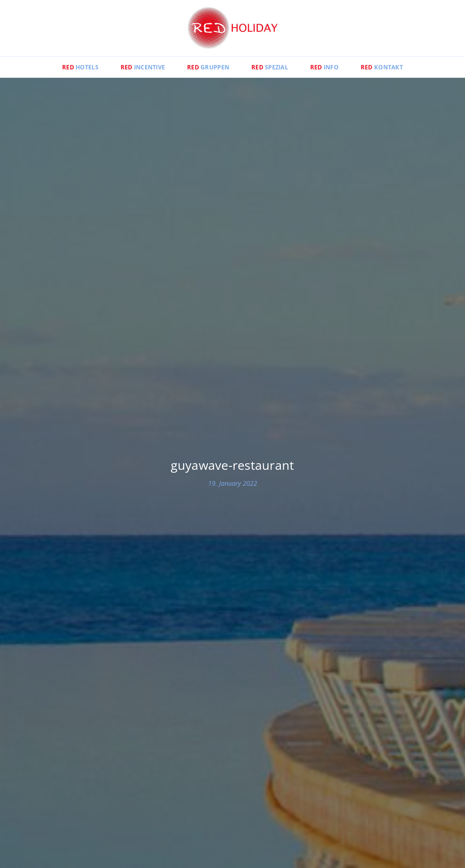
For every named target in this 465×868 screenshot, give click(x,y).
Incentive (143, 67)
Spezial (270, 67)
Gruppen (208, 67)
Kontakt (382, 67)
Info (324, 67)
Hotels (80, 67)
